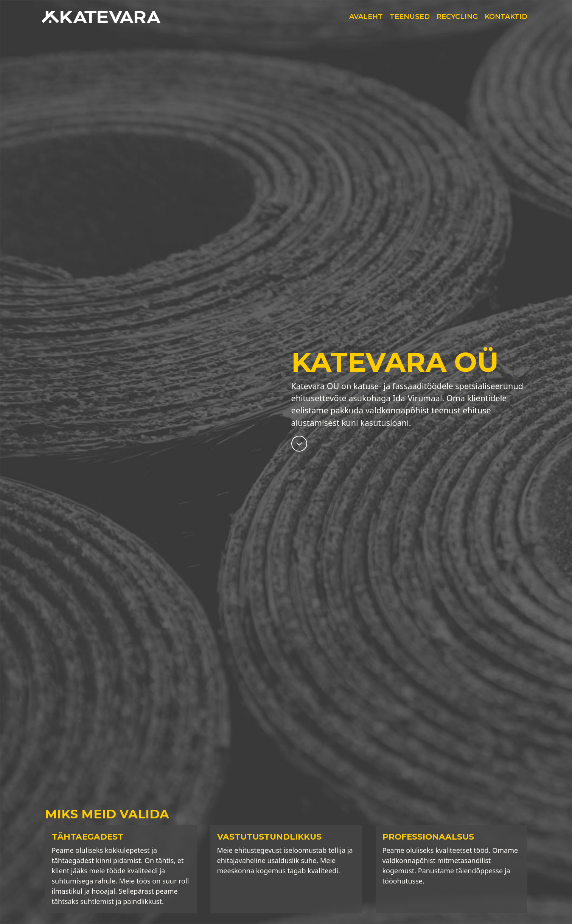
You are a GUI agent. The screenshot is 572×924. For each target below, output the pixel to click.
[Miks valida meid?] (299, 443)
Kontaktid (506, 17)
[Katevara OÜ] (104, 17)
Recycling (457, 17)
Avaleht (366, 17)
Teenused (410, 17)
